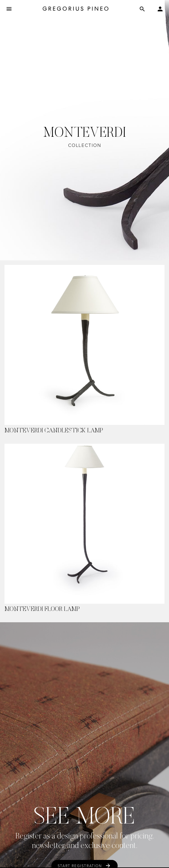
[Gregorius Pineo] (76, 9)
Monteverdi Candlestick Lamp (54, 431)
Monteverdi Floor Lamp (42, 610)
